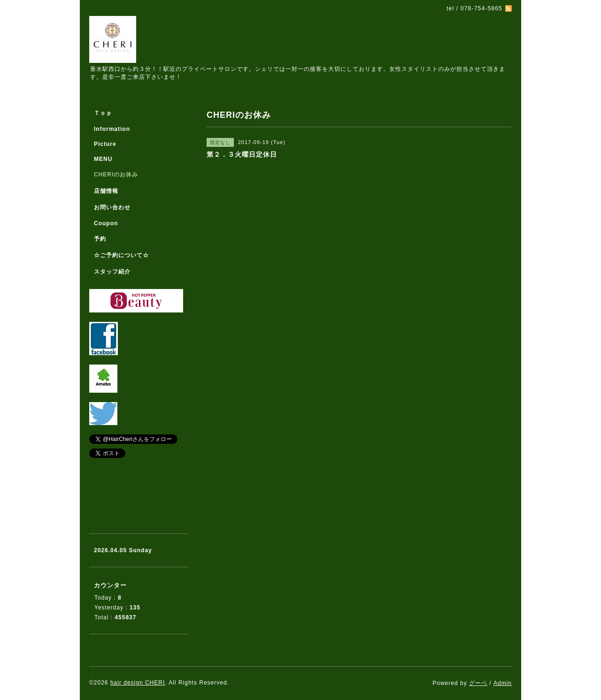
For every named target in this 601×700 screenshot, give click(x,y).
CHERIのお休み (116, 175)
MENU (103, 159)
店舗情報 (106, 191)
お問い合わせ (112, 207)
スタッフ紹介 (112, 272)
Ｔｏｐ (103, 113)
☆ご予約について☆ (121, 255)
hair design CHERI (138, 683)
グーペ (478, 683)
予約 (100, 239)
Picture (105, 144)
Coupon (106, 223)
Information (112, 129)
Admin (503, 683)
